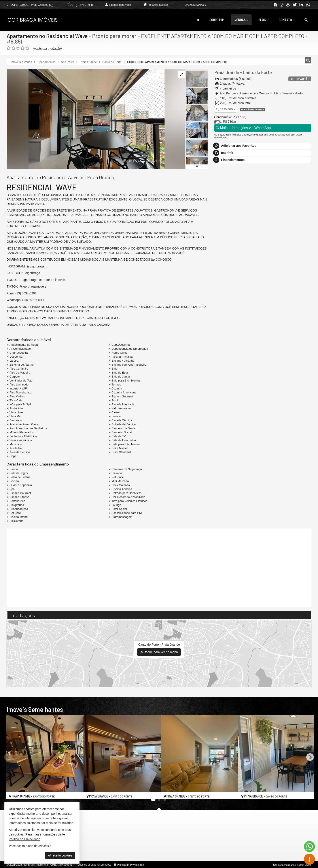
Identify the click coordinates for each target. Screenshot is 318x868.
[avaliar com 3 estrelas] (18, 48)
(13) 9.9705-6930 (83, 5)
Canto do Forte (257, 72)
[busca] (306, 20)
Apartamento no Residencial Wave (48, 36)
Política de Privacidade (131, 865)
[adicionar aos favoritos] (75, 792)
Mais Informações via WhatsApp (243, 128)
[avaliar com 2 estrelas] (13, 48)
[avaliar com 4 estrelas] (23, 48)
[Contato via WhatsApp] (309, 847)
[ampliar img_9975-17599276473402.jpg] (86, 119)
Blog (263, 20)
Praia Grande (227, 72)
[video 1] (159, 567)
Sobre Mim (217, 20)
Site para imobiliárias (284, 865)
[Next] (310, 757)
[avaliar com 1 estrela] (9, 48)
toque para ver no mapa (159, 652)
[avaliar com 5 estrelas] (27, 48)
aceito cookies (60, 855)
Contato (287, 20)
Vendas (241, 20)
